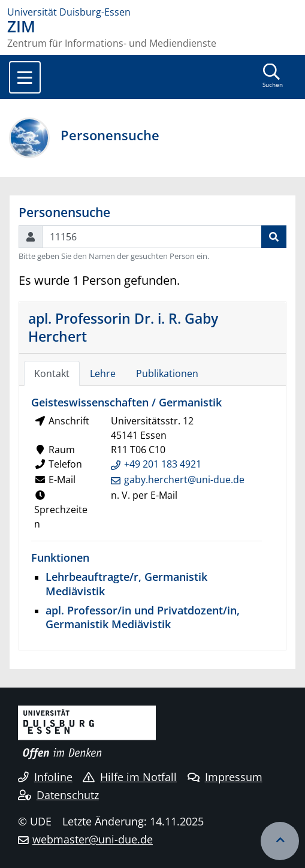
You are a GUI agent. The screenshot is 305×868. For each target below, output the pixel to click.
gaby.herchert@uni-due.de (184, 480)
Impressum (225, 777)
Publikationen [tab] (167, 373)
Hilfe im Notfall (130, 777)
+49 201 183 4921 (163, 464)
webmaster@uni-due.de (93, 839)
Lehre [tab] (103, 373)
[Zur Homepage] (152, 12)
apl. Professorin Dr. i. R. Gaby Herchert (123, 327)
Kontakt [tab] (52, 373)
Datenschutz (58, 795)
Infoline (45, 777)
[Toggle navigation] (25, 77)
